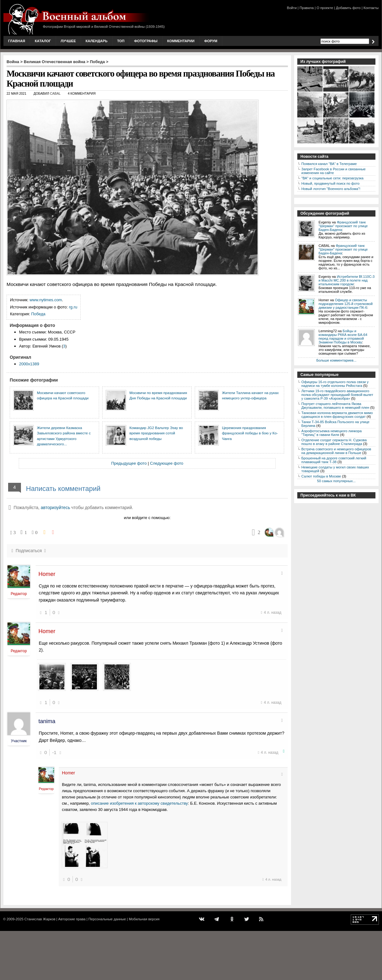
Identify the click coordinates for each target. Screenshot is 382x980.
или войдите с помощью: (147, 518)
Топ (121, 41)
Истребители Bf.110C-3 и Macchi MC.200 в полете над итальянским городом (347, 280)
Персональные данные (107, 919)
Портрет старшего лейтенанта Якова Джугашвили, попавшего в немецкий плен (335, 406)
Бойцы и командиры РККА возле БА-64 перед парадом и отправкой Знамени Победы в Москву (343, 337)
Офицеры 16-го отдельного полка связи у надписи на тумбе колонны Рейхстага (335, 384)
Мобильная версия (144, 919)
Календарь (97, 41)
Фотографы (146, 41)
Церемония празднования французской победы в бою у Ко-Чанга (250, 433)
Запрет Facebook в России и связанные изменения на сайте (333, 171)
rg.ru (73, 307)
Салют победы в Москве (321, 476)
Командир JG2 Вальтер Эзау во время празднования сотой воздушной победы (156, 433)
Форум (211, 41)
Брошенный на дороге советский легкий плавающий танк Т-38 (334, 460)
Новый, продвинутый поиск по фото (330, 183)
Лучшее (68, 41)
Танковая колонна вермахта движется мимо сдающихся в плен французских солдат (337, 415)
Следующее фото (167, 463)
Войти (292, 8)
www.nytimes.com (46, 300)
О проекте (325, 8)
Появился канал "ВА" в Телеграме (329, 164)
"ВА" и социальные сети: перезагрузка (332, 178)
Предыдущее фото (129, 463)
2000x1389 (29, 364)
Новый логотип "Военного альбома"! (331, 189)
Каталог (43, 41)
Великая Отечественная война (55, 62)
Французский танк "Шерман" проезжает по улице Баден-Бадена (343, 226)
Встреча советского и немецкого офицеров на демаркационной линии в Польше (336, 451)
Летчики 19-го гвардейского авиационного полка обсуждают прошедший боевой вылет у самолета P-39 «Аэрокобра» (337, 395)
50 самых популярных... (336, 481)
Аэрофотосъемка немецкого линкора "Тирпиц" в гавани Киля (332, 433)
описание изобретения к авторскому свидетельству (139, 803)
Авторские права (72, 919)
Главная (17, 41)
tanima (47, 721)
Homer (47, 574)
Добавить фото (348, 8)
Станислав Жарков (40, 919)
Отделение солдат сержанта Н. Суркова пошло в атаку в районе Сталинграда (334, 442)
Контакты (371, 8)
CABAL (55, 94)
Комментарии (181, 41)
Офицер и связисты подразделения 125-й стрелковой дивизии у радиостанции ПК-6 (346, 304)
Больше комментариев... (336, 360)
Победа (98, 62)
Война (13, 62)
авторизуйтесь (55, 507)
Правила (307, 8)
